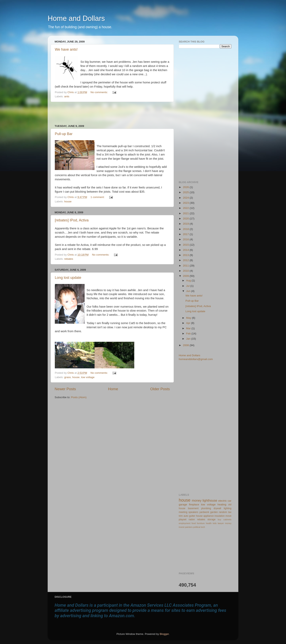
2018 (186, 229)
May (189, 318)
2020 (186, 219)
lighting (228, 508)
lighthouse (210, 500)
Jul (188, 286)
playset (183, 519)
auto (186, 516)
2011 (186, 266)
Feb (189, 334)
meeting (183, 512)
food (194, 523)
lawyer (221, 523)
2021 (186, 213)
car (229, 501)
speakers (193, 512)
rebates (69, 259)
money (197, 500)
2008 (186, 345)
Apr (189, 323)
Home (113, 389)
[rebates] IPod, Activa (72, 220)
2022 (186, 208)
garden (214, 512)
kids (215, 523)
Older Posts (160, 389)
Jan (189, 339)
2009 (186, 276)
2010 (186, 271)
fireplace (194, 504)
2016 (186, 239)
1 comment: (98, 197)
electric (223, 501)
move (228, 516)
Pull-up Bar (64, 134)
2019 (186, 224)
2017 (186, 234)
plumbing (206, 508)
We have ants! (66, 49)
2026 (186, 187)
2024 (186, 198)
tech (203, 527)
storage (211, 519)
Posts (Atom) (79, 397)
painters (189, 527)
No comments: (100, 92)
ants (67, 96)
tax (230, 512)
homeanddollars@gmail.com (196, 359)
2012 (186, 260)
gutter (192, 516)
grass (67, 377)
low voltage (88, 377)
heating (222, 504)
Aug (189, 280)
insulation (220, 516)
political (197, 527)
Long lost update (68, 278)
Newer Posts (65, 389)
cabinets (227, 519)
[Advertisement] (112, 113)
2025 (186, 192)
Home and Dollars (76, 18)
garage (183, 504)
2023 (186, 203)
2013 (186, 255)
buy (219, 519)
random (223, 512)
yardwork (204, 512)
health (209, 523)
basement (193, 508)
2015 (186, 245)
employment (185, 523)
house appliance (205, 516)
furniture (201, 523)
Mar (189, 328)
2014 (186, 250)
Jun (189, 291)
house (68, 201)
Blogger (164, 634)
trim (181, 516)
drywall (217, 508)
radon (192, 519)
